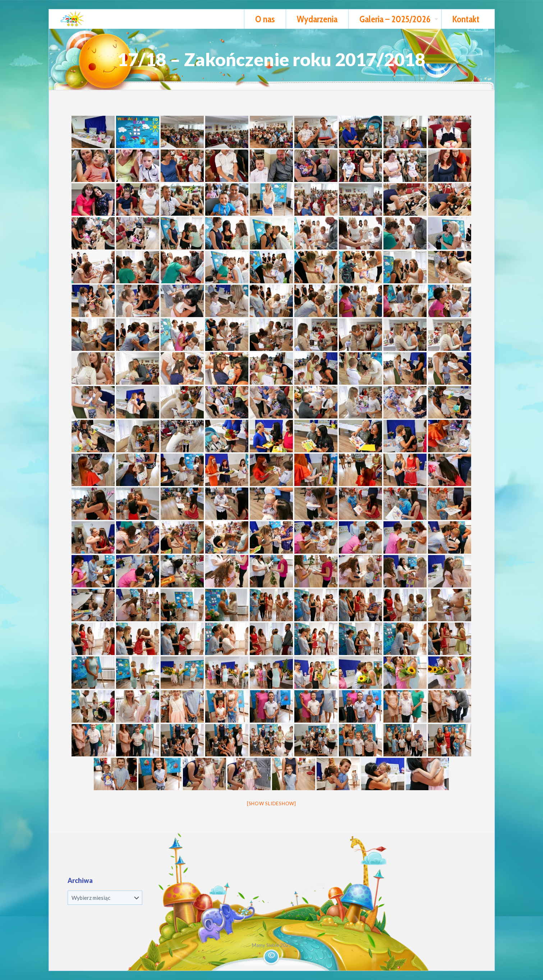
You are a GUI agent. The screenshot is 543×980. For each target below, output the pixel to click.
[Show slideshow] (271, 803)
